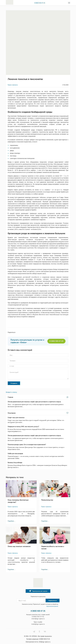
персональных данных (52, 606)
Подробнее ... (12, 521)
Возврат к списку (11, 392)
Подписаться (53, 600)
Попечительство (47, 500)
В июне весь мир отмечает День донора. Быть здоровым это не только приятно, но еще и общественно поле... (38, 447)
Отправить (14, 383)
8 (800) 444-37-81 (38, 617)
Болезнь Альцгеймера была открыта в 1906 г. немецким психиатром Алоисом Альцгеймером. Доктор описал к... (38, 465)
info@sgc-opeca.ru (45, 642)
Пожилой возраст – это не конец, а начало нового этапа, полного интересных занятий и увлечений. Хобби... (38, 456)
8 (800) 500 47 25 (40, 3)
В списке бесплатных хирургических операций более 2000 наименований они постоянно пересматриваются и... (38, 429)
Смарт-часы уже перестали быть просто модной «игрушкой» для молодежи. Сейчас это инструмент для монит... (38, 420)
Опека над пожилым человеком (19, 546)
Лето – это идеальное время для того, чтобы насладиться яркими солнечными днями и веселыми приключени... (38, 404)
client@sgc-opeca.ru (38, 619)
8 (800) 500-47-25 (56, 341)
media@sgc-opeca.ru (38, 624)
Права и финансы (13, 85)
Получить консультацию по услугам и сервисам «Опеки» (27, 341)
